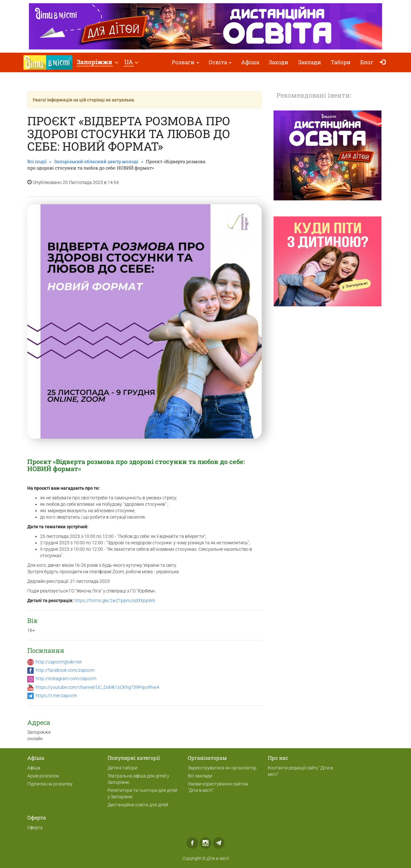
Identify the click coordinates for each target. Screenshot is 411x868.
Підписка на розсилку (50, 784)
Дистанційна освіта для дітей (138, 805)
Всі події (37, 161)
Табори (341, 62)
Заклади (310, 62)
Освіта (220, 62)
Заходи (279, 62)
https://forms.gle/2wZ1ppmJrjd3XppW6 (115, 601)
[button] (97, 62)
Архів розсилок (43, 776)
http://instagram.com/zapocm (66, 679)
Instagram (205, 843)
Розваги (185, 62)
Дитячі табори (122, 768)
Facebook (192, 843)
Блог (367, 62)
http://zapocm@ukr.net (59, 662)
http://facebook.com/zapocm (65, 670)
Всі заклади (200, 776)
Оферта (35, 828)
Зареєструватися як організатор (222, 768)
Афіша (250, 62)
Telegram (219, 843)
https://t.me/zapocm (56, 696)
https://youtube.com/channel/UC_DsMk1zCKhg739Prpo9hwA (98, 687)
